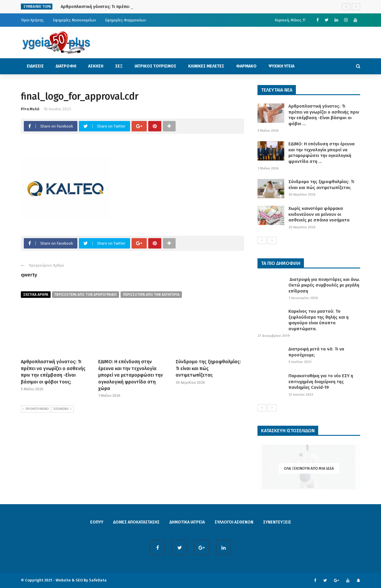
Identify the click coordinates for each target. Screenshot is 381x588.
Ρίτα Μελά (30, 109)
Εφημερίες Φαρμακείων (125, 20)
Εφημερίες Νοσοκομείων (74, 20)
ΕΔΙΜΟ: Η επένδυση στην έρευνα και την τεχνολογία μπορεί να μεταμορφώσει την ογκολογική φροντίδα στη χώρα (131, 375)
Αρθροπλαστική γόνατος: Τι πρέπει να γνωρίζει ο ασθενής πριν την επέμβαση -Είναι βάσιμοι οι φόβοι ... (324, 115)
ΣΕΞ (119, 66)
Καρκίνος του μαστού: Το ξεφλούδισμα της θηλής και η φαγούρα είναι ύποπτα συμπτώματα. (318, 320)
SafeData (98, 580)
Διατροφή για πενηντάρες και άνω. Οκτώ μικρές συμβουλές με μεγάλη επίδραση (324, 285)
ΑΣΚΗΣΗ (96, 66)
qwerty (29, 275)
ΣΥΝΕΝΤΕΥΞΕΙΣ (277, 522)
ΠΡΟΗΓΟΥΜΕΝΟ (36, 409)
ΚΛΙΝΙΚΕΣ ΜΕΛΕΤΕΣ (206, 66)
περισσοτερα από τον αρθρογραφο (86, 295)
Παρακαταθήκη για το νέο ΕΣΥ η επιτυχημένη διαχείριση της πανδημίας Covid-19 (321, 382)
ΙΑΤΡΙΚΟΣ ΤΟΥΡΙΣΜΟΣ (155, 66)
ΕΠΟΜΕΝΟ (63, 409)
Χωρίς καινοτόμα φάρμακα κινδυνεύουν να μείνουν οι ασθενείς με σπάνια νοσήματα (319, 214)
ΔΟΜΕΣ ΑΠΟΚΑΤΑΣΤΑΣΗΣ (136, 522)
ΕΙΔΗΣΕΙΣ (35, 66)
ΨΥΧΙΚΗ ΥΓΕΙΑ (281, 66)
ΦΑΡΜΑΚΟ (246, 66)
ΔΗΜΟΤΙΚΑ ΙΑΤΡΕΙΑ (187, 522)
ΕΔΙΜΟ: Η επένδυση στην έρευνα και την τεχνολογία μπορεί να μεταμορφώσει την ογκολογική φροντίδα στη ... (321, 153)
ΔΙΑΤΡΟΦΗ (66, 66)
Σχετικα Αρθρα (36, 295)
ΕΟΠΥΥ (97, 522)
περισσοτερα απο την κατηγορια (151, 295)
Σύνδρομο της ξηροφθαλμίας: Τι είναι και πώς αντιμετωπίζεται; (208, 368)
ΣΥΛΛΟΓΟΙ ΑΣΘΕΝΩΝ (234, 522)
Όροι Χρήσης (32, 20)
